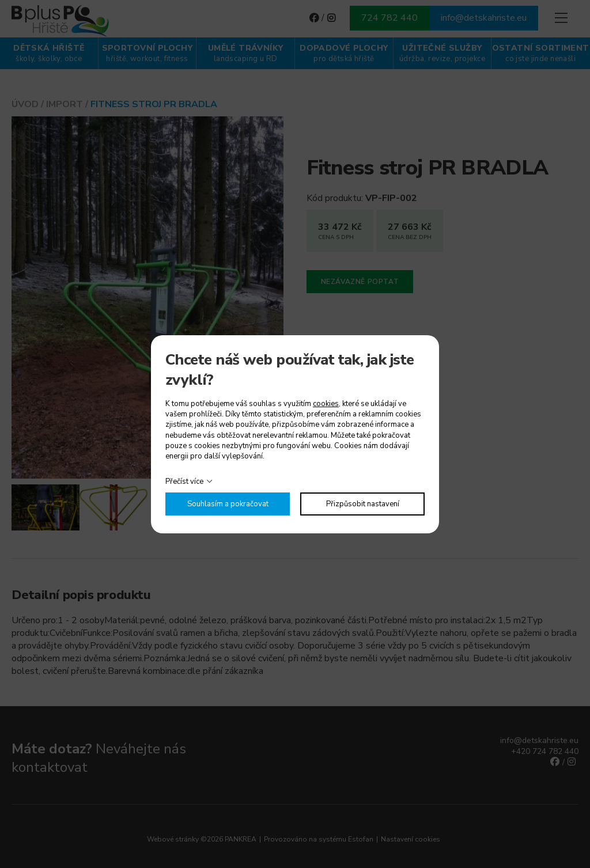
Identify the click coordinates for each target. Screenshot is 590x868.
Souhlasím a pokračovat (228, 504)
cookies (326, 404)
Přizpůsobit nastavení (363, 504)
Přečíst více (184, 482)
